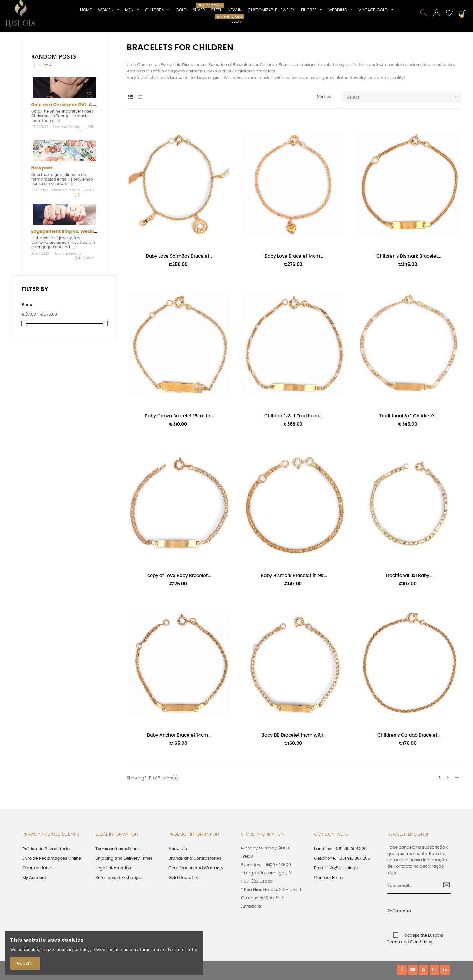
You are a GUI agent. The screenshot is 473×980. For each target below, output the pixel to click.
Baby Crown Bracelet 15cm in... (179, 448)
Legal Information (113, 900)
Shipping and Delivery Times (124, 890)
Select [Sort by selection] (404, 129)
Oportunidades (38, 900)
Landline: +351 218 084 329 (340, 881)
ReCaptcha (394, 943)
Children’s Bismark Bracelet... (409, 288)
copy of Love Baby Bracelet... (179, 608)
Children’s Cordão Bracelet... (409, 767)
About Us (178, 881)
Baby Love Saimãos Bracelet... (179, 288)
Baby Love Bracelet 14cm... (294, 288)
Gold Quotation (184, 910)
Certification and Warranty (196, 900)
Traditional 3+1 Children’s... (409, 448)
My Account (34, 910)
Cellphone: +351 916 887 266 (342, 890)
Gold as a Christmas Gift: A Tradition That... (80, 137)
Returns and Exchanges (119, 910)
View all (46, 97)
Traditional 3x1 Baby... (409, 608)
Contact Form (328, 910)
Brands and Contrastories (195, 890)
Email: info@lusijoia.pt (336, 900)
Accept (25, 963)
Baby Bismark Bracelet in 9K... (294, 608)
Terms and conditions (118, 881)
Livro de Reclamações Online (52, 890)
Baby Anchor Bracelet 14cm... (179, 767)
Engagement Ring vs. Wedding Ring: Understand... (89, 263)
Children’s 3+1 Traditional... (294, 448)
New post (42, 200)
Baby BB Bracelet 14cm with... (294, 767)
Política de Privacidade (46, 881)
